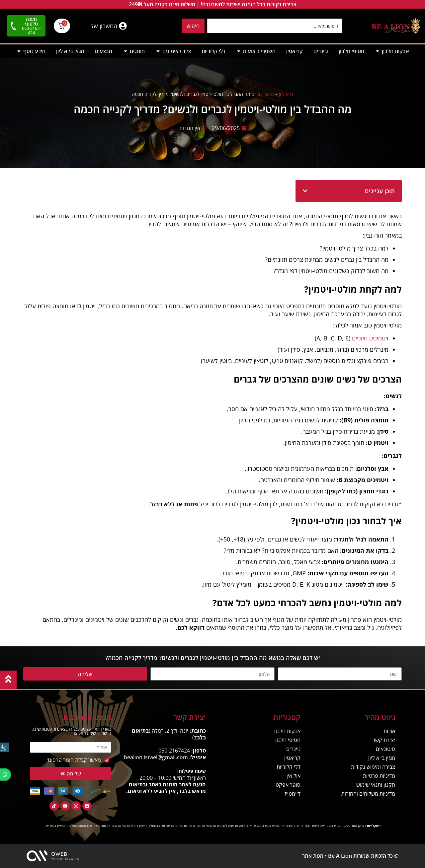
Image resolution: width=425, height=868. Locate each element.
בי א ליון (286, 94)
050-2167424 (174, 751)
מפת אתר (313, 856)
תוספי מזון (265, 94)
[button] (305, 191)
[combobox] (275, 26)
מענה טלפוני (31, 21)
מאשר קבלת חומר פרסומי (74, 760)
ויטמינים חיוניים (370, 338)
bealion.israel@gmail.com (156, 757)
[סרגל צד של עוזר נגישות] (5, 747)
